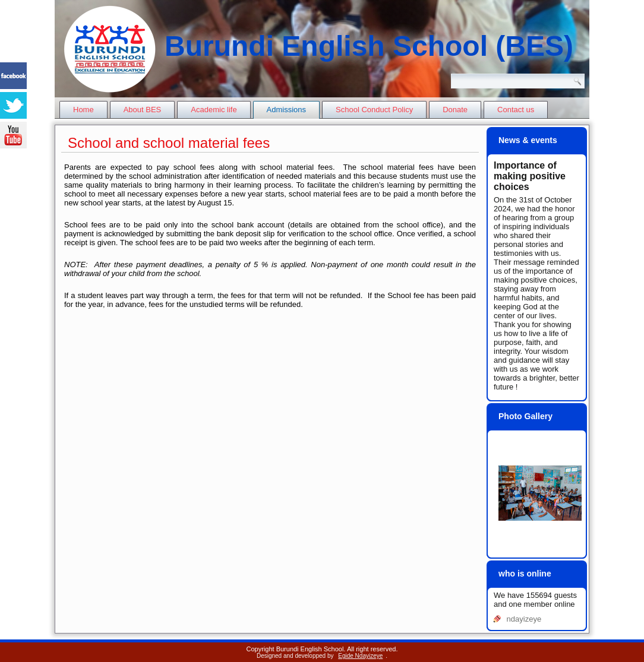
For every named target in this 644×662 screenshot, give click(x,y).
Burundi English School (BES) (369, 46)
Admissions (286, 110)
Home (83, 110)
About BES (143, 110)
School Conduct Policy (374, 110)
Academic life (214, 110)
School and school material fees (169, 143)
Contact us (516, 110)
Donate (455, 110)
